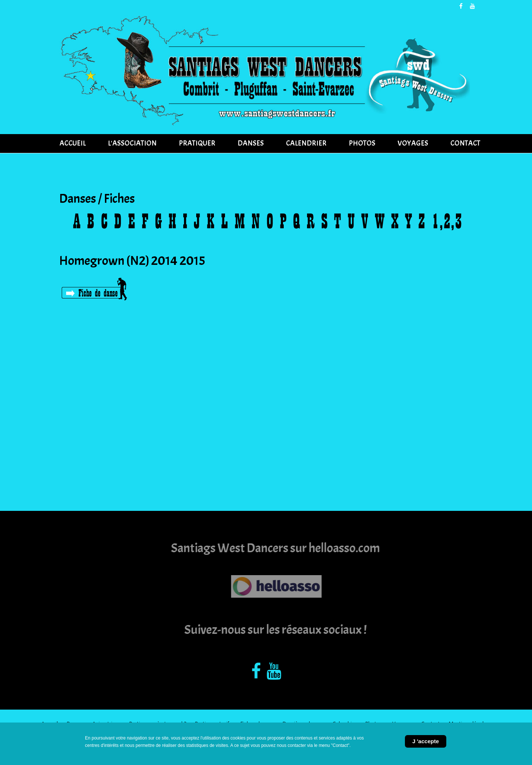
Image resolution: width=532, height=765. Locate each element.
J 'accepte (426, 741)
